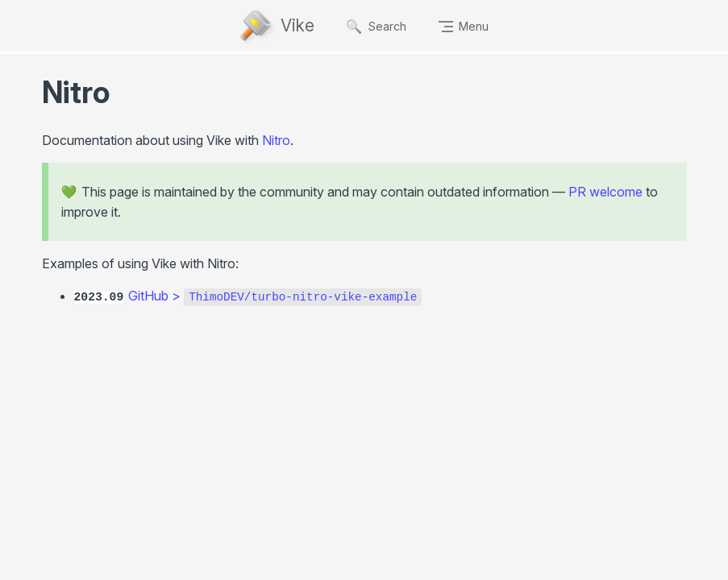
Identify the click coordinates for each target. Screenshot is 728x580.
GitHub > (275, 296)
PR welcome (605, 192)
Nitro (276, 140)
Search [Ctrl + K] (376, 27)
